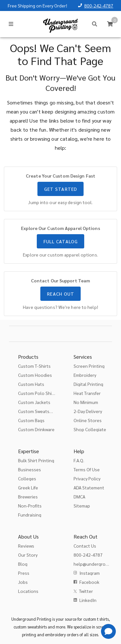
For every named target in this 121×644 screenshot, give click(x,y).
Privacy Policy (87, 478)
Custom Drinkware (36, 429)
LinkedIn (88, 600)
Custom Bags (31, 420)
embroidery (55, 634)
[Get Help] (108, 631)
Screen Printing (89, 366)
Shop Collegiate (90, 429)
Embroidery (85, 375)
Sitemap (82, 506)
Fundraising (30, 515)
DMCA (79, 497)
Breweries (28, 497)
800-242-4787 (99, 5)
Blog (23, 564)
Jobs (23, 582)
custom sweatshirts (30, 627)
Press (24, 573)
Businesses (30, 469)
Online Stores (88, 420)
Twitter (86, 591)
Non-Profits (30, 506)
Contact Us (85, 546)
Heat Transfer (87, 393)
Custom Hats (31, 384)
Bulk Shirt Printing (36, 460)
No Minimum (86, 402)
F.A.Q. (79, 460)
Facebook (89, 582)
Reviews (26, 546)
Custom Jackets (34, 402)
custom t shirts (96, 619)
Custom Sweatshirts (38, 411)
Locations (28, 591)
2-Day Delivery (88, 411)
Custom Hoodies (35, 375)
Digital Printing (88, 384)
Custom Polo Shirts (38, 393)
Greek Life (28, 487)
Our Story (28, 555)
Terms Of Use (87, 469)
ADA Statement (89, 487)
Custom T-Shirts (34, 366)
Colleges (27, 478)
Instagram (90, 573)
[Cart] (110, 24)
